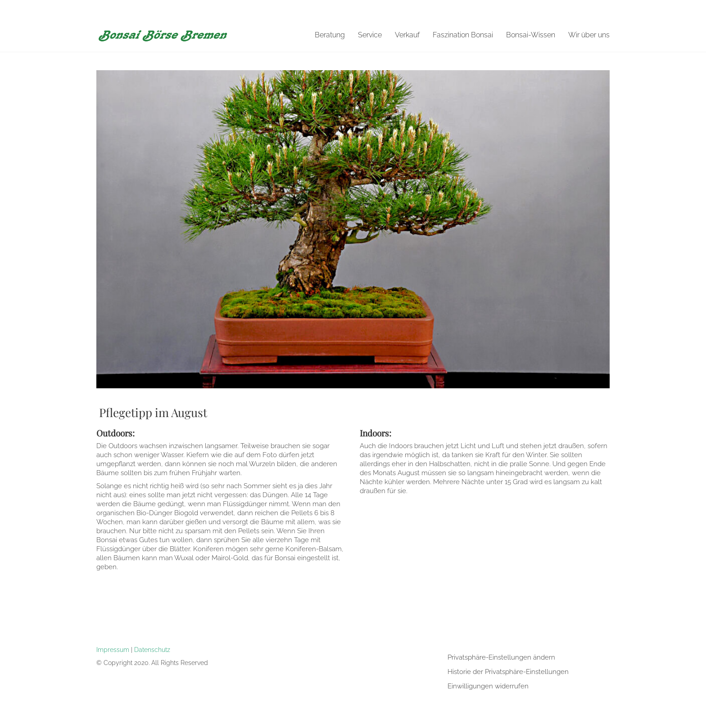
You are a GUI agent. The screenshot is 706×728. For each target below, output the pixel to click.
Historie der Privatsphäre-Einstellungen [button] (508, 672)
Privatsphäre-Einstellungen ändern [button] (501, 657)
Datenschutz (152, 649)
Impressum (113, 649)
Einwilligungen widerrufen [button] (488, 686)
